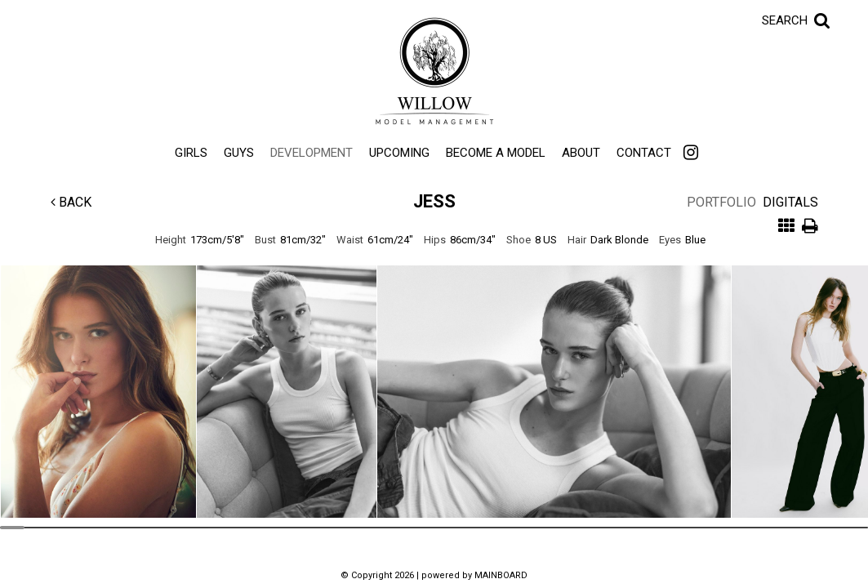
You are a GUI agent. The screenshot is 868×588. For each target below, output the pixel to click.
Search (785, 20)
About (581, 153)
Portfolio (721, 202)
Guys (239, 153)
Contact (644, 153)
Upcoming (399, 153)
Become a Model (496, 153)
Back (71, 202)
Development (312, 153)
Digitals (790, 202)
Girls (191, 153)
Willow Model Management (434, 71)
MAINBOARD (501, 575)
